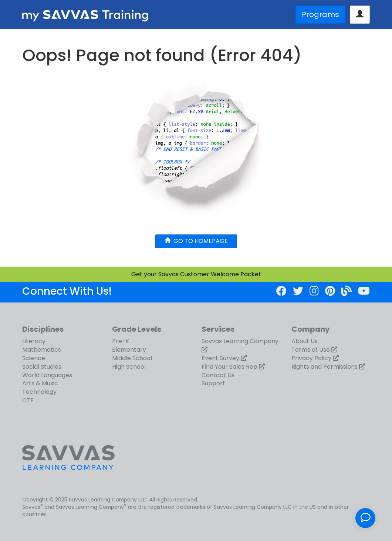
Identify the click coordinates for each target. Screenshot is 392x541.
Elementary (129, 350)
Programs (320, 14)
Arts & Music (40, 383)
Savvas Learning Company (240, 341)
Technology (39, 392)
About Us (305, 341)
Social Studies (42, 367)
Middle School (132, 358)
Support (213, 383)
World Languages (47, 375)
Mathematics (42, 350)
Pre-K (121, 341)
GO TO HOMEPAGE (196, 241)
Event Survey (220, 358)
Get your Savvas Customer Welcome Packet (196, 274)
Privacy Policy (311, 358)
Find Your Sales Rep (229, 367)
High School (129, 367)
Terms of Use (311, 350)
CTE (28, 400)
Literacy (34, 341)
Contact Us (218, 375)
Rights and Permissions (325, 367)
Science (34, 358)
